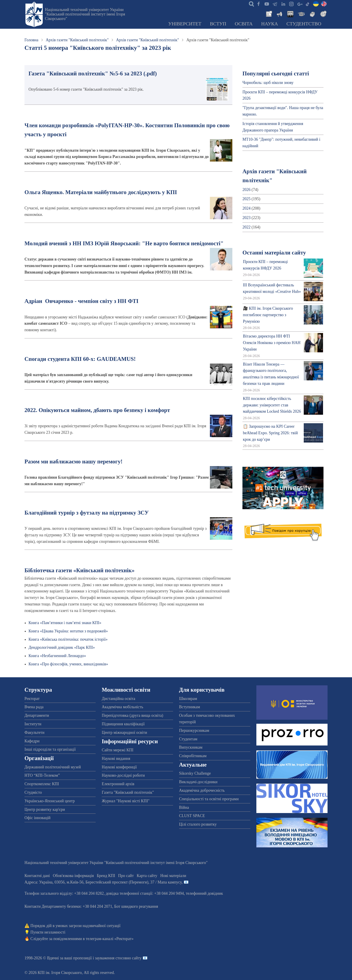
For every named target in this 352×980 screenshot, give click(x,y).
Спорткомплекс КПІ (42, 784)
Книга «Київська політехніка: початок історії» (68, 639)
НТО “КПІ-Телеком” (42, 775)
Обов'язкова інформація (73, 876)
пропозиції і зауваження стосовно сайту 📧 (110, 958)
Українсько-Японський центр (50, 801)
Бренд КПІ (106, 876)
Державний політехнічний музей (53, 767)
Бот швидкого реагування (136, 906)
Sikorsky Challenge (195, 773)
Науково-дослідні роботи (123, 775)
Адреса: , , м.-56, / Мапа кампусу (103, 882)
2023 (246, 218)
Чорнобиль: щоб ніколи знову (268, 83)
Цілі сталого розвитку (198, 824)
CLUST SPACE (192, 816)
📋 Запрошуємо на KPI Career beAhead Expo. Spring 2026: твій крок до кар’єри (270, 433)
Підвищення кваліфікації (123, 724)
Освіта (244, 24)
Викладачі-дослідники (198, 782)
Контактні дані (37, 876)
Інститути (33, 724)
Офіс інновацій (37, 818)
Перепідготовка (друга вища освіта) (132, 715)
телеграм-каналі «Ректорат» (110, 939)
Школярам (188, 699)
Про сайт (126, 876)
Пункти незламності (48, 932)
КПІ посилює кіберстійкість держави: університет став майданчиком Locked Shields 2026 (272, 405)
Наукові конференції (119, 767)
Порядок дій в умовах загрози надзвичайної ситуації (76, 926)
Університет (185, 24)
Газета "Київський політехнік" (128, 792)
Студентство (304, 24)
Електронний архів (118, 784)
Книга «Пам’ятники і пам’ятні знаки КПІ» (65, 623)
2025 (246, 199)
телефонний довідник (205, 893)
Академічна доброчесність (202, 790)
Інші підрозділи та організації (50, 749)
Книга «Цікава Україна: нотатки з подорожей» (68, 631)
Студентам (188, 739)
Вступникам (190, 707)
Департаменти (37, 715)
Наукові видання (116, 759)
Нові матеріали (173, 876)
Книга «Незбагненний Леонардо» (57, 656)
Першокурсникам (194, 730)
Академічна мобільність (122, 707)
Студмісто (33, 792)
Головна (31, 40)
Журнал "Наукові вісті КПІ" (126, 801)
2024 (246, 208)
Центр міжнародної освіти (124, 732)
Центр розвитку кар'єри (45, 809)
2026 (246, 190)
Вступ (218, 24)
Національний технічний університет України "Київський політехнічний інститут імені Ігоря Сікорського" (85, 14)
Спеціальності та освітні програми (209, 799)
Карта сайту (147, 876)
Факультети (34, 732)
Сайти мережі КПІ (118, 750)
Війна (184, 807)
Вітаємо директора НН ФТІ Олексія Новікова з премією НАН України (272, 343)
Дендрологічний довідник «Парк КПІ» (62, 647)
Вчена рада (34, 707)
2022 (246, 227)
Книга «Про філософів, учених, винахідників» (68, 664)
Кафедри (32, 741)
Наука (269, 24)
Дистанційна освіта (118, 699)
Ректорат (32, 699)
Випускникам (191, 747)
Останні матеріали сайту (274, 253)
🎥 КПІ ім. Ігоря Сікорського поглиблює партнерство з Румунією (268, 315)
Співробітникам (193, 756)
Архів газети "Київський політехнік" (77, 40)
